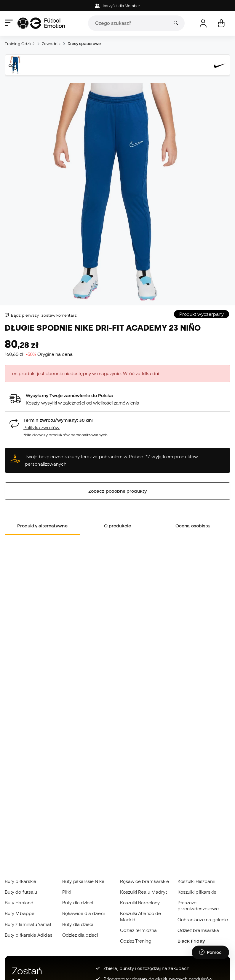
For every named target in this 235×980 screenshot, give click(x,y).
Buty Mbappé (20, 913)
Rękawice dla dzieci (83, 913)
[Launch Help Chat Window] (210, 952)
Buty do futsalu (21, 892)
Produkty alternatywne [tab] (42, 526)
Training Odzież (20, 44)
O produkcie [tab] (118, 526)
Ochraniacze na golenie (203, 919)
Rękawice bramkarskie (145, 881)
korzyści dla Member (118, 6)
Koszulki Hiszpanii (196, 881)
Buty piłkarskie (20, 881)
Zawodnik (51, 44)
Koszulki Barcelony (140, 903)
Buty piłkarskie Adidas (29, 935)
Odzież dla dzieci (80, 935)
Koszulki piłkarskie (197, 892)
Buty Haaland (19, 903)
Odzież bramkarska (198, 930)
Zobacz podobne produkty (117, 491)
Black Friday (191, 941)
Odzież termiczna (138, 930)
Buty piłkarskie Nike (83, 881)
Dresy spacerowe (84, 44)
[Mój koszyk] (221, 23)
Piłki (67, 892)
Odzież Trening (136, 941)
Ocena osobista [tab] (193, 526)
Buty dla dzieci (78, 903)
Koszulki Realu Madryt (144, 892)
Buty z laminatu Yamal (28, 924)
